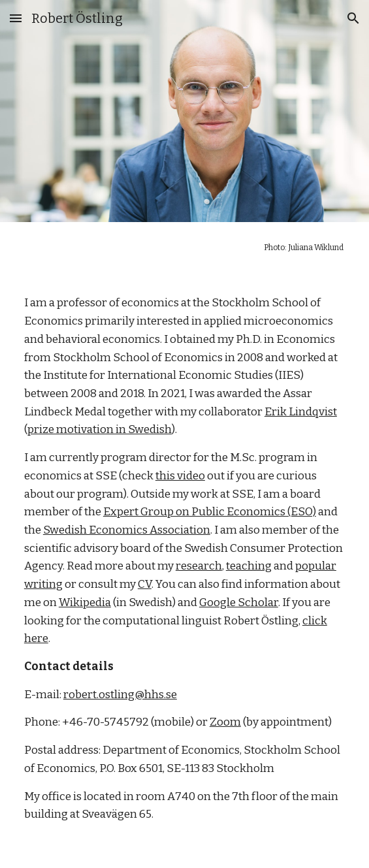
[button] (16, 18)
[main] (184, 248)
